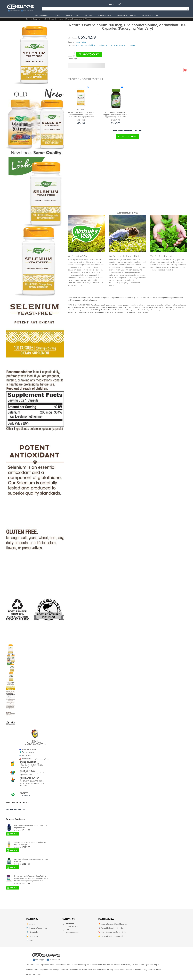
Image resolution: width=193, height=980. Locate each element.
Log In (112, 4)
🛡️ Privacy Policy (32, 932)
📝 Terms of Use (32, 936)
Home (28, 19)
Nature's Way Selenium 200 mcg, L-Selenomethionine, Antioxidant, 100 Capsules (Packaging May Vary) (81, 115)
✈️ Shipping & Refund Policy (37, 928)
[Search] (115, 9)
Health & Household (49, 19)
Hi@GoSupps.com (72, 932)
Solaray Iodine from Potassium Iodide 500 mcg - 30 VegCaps (30, 843)
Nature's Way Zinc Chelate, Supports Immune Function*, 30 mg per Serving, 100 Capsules (115, 115)
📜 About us (31, 924)
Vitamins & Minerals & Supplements (70, 19)
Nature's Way (81, 42)
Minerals (88, 19)
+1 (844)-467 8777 (26, 795)
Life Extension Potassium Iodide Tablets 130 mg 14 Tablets (31, 827)
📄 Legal (29, 940)
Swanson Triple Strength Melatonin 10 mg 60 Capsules (31, 860)
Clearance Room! (16, 809)
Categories (36, 19)
